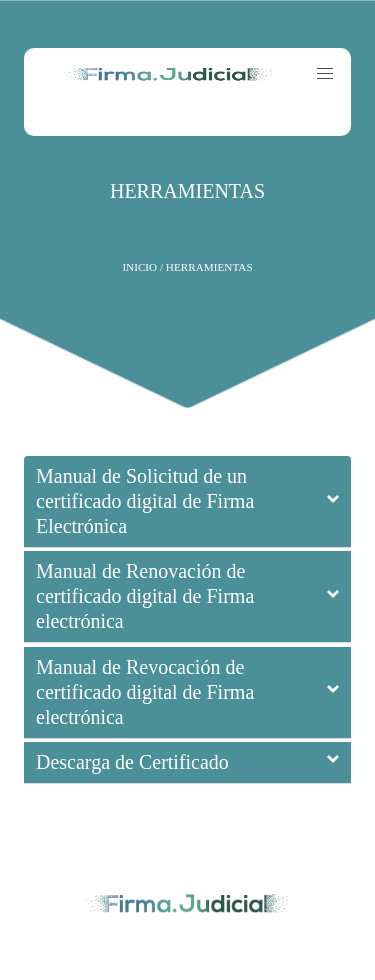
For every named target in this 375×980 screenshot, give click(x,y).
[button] (325, 74)
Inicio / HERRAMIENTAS (187, 267)
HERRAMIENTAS (187, 191)
